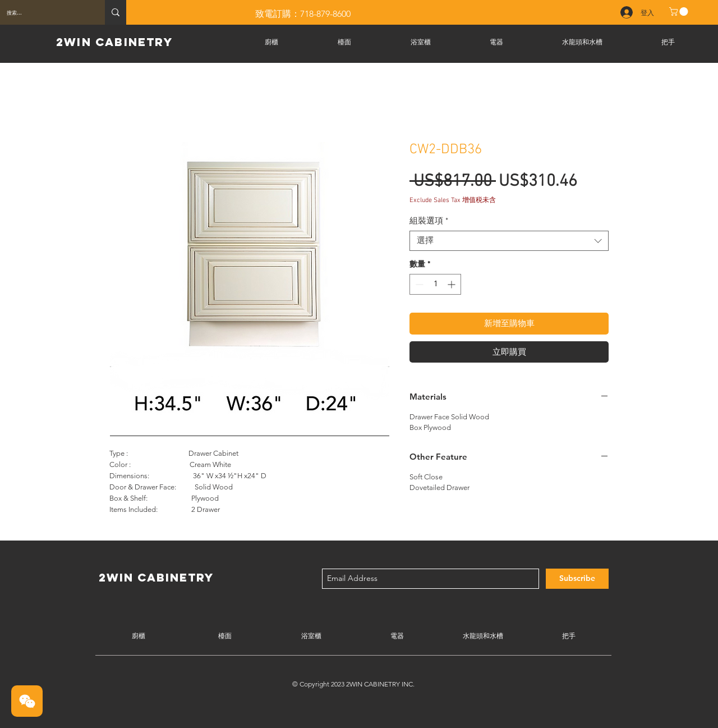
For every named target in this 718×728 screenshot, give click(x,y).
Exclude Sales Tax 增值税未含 (453, 200)
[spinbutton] (435, 284)
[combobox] (509, 241)
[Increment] (452, 284)
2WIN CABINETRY (114, 42)
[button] (680, 12)
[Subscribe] (577, 579)
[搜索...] (44, 12)
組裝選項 (429, 221)
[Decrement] (418, 284)
